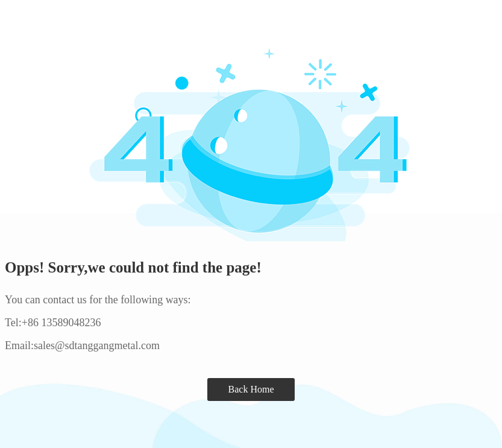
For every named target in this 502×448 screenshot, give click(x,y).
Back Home (251, 389)
